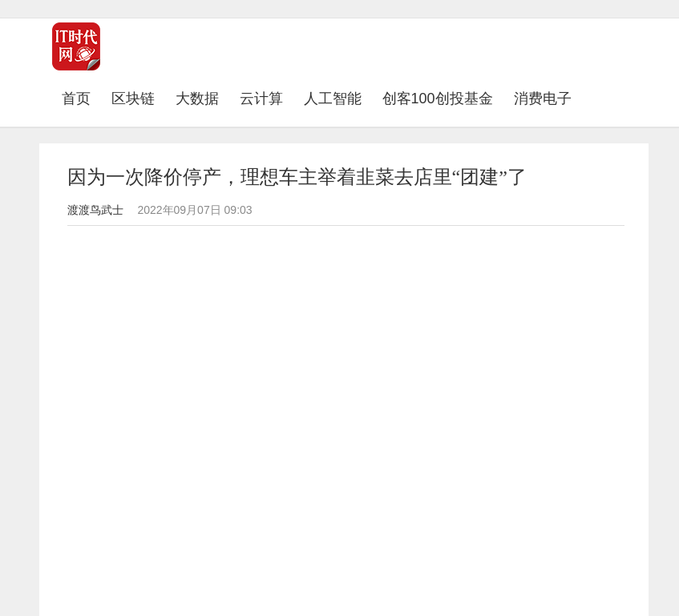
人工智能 (333, 99)
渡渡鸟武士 (95, 210)
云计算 (261, 99)
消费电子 (543, 99)
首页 (81, 98)
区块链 (133, 99)
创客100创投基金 (438, 99)
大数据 (197, 99)
